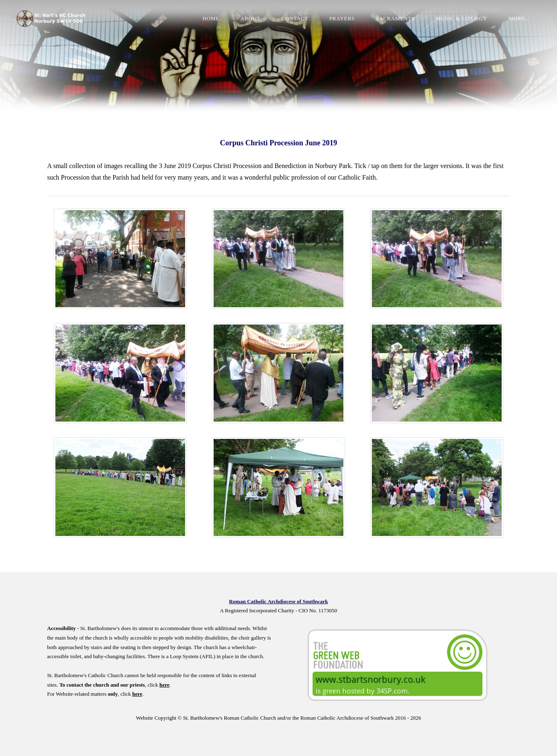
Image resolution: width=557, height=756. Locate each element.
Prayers (342, 18)
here (164, 685)
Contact (295, 18)
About (250, 18)
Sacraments (395, 18)
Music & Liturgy (462, 18)
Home (211, 18)
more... (519, 18)
